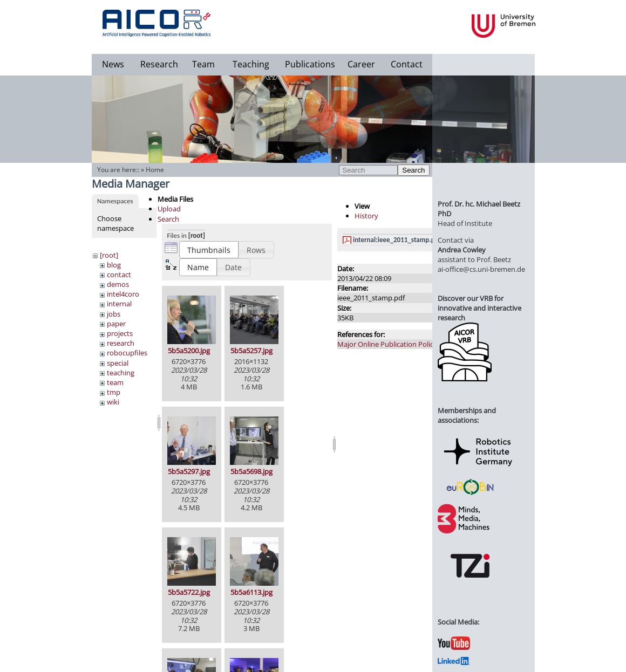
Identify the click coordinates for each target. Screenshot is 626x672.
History (366, 216)
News (113, 64)
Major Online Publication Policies (390, 344)
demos (118, 284)
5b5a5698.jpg (251, 471)
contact (119, 275)
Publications (310, 64)
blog (114, 265)
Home (155, 170)
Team (203, 64)
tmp (114, 392)
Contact (407, 64)
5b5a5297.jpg (189, 471)
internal (119, 304)
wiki (113, 402)
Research (159, 64)
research (121, 343)
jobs (114, 314)
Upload (169, 209)
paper (116, 324)
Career (361, 64)
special (118, 363)
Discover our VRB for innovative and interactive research (479, 308)
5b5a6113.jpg (251, 592)
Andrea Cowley (462, 250)
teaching (121, 373)
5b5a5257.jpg (251, 351)
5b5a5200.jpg (189, 351)
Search (413, 170)
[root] (109, 255)
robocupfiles (127, 353)
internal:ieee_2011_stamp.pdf (397, 240)
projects (120, 333)
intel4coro (123, 294)
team (115, 382)
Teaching (251, 64)
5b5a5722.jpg (189, 592)
